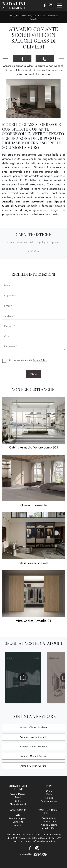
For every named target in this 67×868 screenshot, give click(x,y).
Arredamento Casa (23, 16)
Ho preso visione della (28, 360)
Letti (18, 815)
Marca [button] (10, 242)
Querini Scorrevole (34, 505)
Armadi (36, 16)
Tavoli (18, 797)
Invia (33, 374)
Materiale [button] (22, 242)
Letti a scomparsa (18, 818)
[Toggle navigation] (59, 6)
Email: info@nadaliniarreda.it (40, 841)
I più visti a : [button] (34, 251)
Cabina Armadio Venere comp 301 (33, 447)
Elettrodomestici (18, 804)
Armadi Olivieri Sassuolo (33, 737)
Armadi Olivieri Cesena (34, 766)
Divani (49, 791)
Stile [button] (32, 242)
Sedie (18, 801)
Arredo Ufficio (49, 828)
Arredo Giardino (49, 825)
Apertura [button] (55, 242)
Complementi (49, 818)
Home (11, 16)
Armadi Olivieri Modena (34, 727)
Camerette (18, 822)
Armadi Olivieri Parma (33, 756)
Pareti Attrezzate (49, 801)
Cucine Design (18, 794)
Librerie (49, 798)
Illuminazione (49, 821)
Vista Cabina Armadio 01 (33, 621)
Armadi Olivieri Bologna (33, 747)
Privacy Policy (40, 360)
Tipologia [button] (42, 242)
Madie (49, 794)
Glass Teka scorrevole (33, 563)
